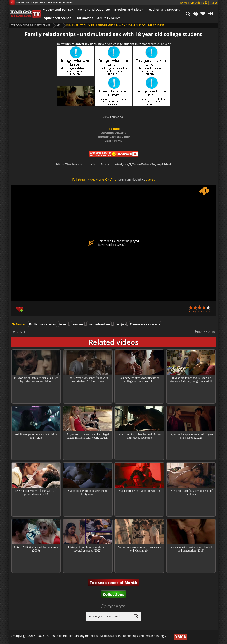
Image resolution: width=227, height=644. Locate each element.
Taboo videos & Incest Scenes (31, 25)
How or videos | (197, 3)
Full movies (84, 18)
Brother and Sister (129, 9)
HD (58, 25)
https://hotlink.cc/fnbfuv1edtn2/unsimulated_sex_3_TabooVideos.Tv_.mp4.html (113, 164)
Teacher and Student (163, 9)
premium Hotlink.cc (132, 179)
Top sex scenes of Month (113, 583)
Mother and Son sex (58, 9)
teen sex (77, 324)
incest (63, 324)
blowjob (120, 324)
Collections (113, 594)
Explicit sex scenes (57, 18)
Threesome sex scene (145, 324)
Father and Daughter (94, 9)
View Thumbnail (113, 117)
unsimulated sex (99, 324)
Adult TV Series (109, 18)
